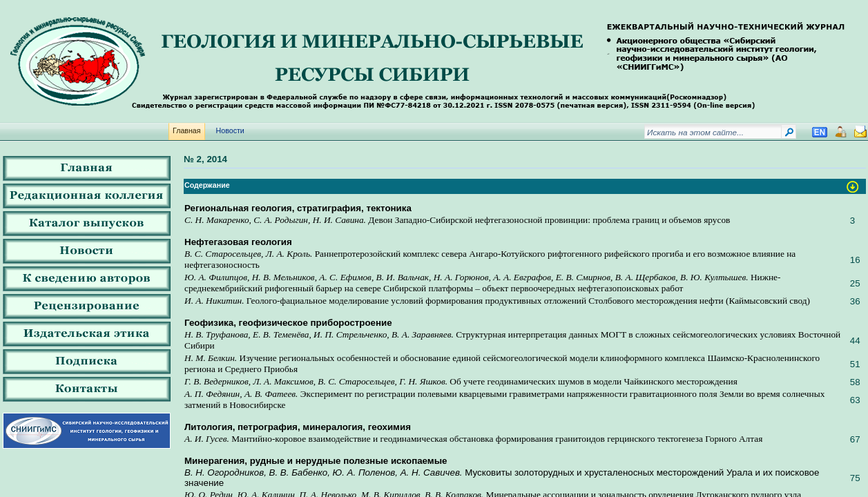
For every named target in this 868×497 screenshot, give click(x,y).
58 (855, 382)
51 (855, 364)
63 (855, 400)
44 (855, 341)
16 (855, 260)
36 (855, 301)
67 (855, 439)
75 (855, 478)
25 (855, 283)
